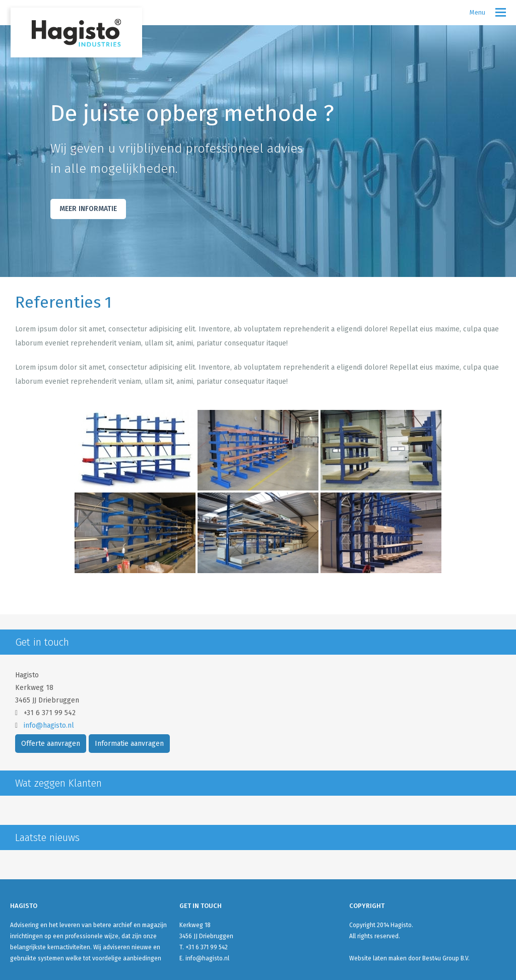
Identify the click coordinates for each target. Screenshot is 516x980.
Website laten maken (378, 958)
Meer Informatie (88, 209)
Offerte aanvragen (51, 744)
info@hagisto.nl (49, 725)
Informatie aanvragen (129, 744)
